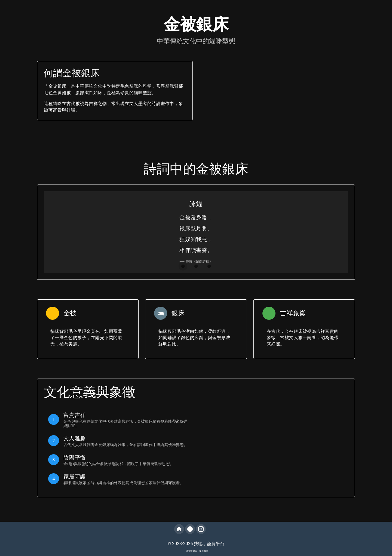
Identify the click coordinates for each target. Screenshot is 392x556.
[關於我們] (190, 529)
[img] (212, 529)
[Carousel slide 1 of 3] (183, 266)
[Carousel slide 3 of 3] (209, 266)
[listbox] (118, 448)
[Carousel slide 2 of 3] (196, 266)
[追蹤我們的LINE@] (212, 529)
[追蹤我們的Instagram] (201, 529)
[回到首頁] (179, 529)
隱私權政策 (192, 551)
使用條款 (204, 551)
